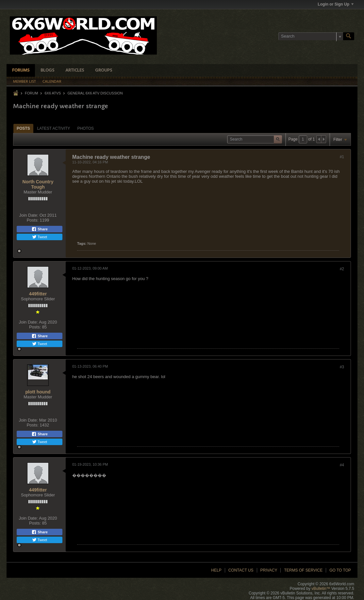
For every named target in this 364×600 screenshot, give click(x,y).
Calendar (52, 82)
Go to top (340, 570)
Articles (75, 70)
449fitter (38, 294)
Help (216, 570)
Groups (104, 70)
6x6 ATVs (53, 93)
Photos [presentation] (86, 128)
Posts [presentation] (23, 128)
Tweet (40, 237)
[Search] (311, 36)
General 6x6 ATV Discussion (95, 93)
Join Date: (29, 215)
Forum (31, 93)
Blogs (47, 70)
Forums (21, 70)
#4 (342, 465)
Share (40, 229)
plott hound (38, 392)
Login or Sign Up (336, 4)
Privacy (269, 570)
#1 (342, 157)
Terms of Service (303, 570)
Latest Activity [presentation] (54, 128)
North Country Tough (38, 184)
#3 (342, 367)
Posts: (33, 220)
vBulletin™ (321, 589)
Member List (25, 82)
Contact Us (241, 570)
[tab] (23, 128)
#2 (342, 269)
